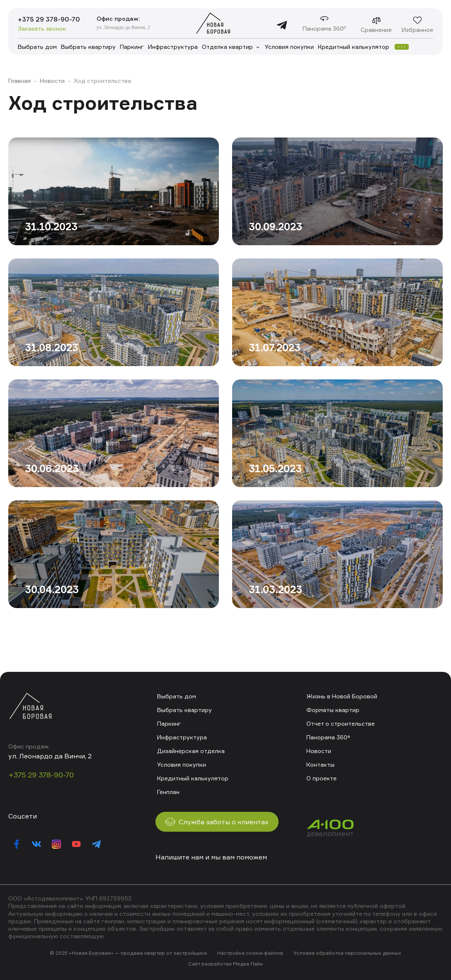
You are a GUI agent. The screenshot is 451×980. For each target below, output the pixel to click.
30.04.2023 (52, 589)
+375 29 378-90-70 (49, 19)
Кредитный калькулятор (354, 47)
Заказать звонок (42, 28)
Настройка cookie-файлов (250, 953)
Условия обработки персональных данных (347, 953)
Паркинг (132, 47)
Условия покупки (289, 47)
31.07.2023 (275, 348)
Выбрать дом (37, 47)
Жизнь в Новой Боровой (342, 696)
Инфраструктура (173, 47)
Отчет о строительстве (341, 723)
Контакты (320, 764)
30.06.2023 (52, 468)
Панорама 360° (328, 737)
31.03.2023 (275, 589)
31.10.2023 (51, 227)
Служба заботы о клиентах (217, 822)
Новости (52, 81)
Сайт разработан (210, 964)
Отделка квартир (227, 47)
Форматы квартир (333, 710)
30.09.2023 (275, 227)
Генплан (168, 792)
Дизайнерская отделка (191, 751)
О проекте (321, 778)
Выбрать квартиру (88, 47)
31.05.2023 (275, 468)
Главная (19, 81)
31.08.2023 (52, 348)
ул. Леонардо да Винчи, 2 (123, 27)
